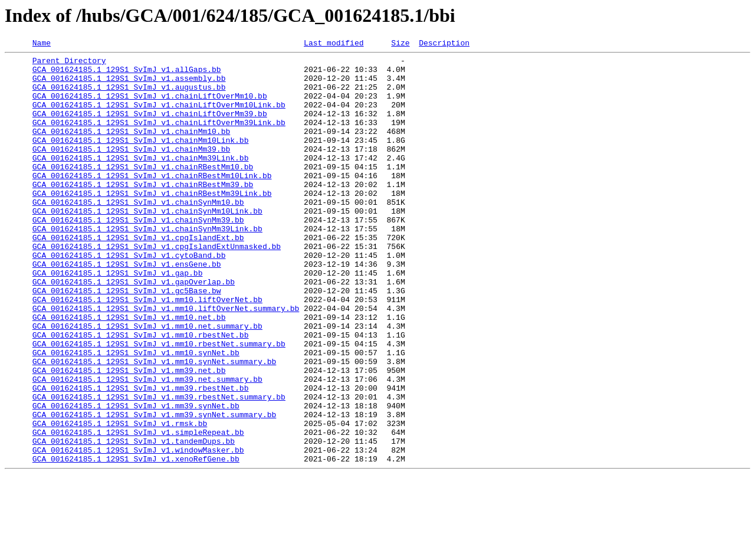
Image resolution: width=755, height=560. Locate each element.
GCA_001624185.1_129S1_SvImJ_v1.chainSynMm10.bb (138, 234)
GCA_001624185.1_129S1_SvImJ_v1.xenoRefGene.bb (136, 542)
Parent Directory (69, 64)
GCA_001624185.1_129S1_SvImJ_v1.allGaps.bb (127, 74)
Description (444, 44)
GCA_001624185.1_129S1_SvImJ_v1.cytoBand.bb (129, 297)
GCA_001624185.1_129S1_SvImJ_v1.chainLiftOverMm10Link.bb (159, 117)
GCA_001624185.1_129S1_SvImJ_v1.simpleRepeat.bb (138, 510)
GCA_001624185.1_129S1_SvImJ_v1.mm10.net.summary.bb (147, 382)
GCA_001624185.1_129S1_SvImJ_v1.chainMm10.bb (131, 149)
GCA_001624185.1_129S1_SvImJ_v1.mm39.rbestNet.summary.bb (159, 467)
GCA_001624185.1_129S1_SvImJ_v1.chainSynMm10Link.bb (147, 244)
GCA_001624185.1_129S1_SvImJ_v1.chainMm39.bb (131, 170)
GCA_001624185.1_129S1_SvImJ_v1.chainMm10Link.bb (141, 159)
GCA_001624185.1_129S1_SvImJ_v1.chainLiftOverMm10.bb (150, 106)
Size (400, 44)
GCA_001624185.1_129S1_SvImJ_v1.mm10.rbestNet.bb (141, 393)
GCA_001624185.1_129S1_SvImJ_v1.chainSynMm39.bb (138, 255)
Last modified (334, 44)
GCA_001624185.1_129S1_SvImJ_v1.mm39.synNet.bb (136, 478)
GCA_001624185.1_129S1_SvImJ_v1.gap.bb (118, 319)
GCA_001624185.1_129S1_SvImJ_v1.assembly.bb (129, 85)
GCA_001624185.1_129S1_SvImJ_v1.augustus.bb (129, 96)
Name (42, 44)
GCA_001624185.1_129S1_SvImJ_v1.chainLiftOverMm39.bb (150, 127)
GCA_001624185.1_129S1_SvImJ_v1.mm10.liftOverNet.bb (147, 351)
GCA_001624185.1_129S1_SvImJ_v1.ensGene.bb (127, 308)
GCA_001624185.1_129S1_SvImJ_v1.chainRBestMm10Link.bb (152, 202)
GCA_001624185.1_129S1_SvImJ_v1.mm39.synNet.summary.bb (154, 489)
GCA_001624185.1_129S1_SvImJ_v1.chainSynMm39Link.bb (147, 266)
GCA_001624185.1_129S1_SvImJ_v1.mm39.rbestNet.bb (141, 457)
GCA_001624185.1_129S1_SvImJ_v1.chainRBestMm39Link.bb (152, 223)
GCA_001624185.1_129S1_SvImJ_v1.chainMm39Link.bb (141, 181)
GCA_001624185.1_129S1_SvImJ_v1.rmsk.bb (120, 499)
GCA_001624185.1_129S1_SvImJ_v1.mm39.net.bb (129, 435)
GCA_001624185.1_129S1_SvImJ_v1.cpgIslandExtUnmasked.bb (157, 287)
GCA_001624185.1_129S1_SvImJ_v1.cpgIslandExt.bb (138, 276)
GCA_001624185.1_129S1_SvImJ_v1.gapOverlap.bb (134, 329)
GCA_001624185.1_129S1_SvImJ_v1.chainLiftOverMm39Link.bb (159, 138)
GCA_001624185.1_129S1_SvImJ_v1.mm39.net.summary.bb (147, 446)
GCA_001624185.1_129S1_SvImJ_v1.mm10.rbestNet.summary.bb (159, 404)
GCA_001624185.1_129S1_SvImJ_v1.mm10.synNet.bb (136, 414)
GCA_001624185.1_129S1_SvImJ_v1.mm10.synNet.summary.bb (154, 425)
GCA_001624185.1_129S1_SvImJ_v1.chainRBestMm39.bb (143, 212)
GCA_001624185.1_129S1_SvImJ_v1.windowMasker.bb (138, 531)
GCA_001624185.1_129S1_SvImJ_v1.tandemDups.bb (134, 520)
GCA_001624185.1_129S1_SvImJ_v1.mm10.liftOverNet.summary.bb (166, 361)
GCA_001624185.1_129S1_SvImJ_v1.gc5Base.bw (127, 340)
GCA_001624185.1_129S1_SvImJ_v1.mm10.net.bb (129, 372)
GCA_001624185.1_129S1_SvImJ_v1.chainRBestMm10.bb (143, 191)
